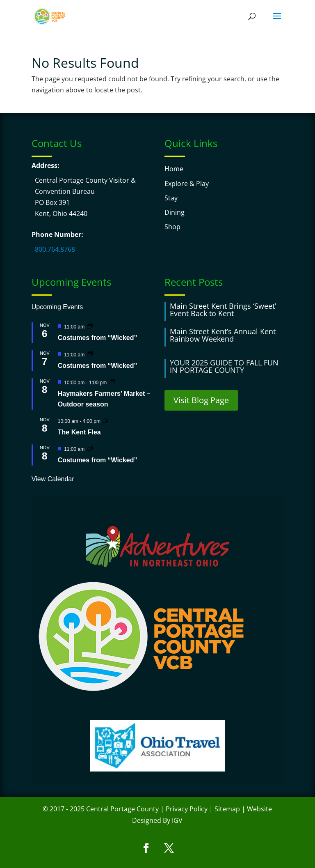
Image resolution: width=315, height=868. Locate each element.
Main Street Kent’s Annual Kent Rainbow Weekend (223, 335)
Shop (172, 227)
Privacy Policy (187, 809)
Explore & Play (187, 184)
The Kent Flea (79, 432)
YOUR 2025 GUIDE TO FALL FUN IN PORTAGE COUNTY (224, 366)
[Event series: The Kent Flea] (105, 421)
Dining (175, 212)
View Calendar (53, 479)
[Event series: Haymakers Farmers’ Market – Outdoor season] (112, 382)
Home (174, 169)
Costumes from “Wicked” (98, 338)
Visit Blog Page (201, 400)
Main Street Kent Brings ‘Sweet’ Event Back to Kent (223, 310)
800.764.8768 (55, 249)
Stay (171, 198)
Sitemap (227, 809)
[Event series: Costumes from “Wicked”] (90, 326)
